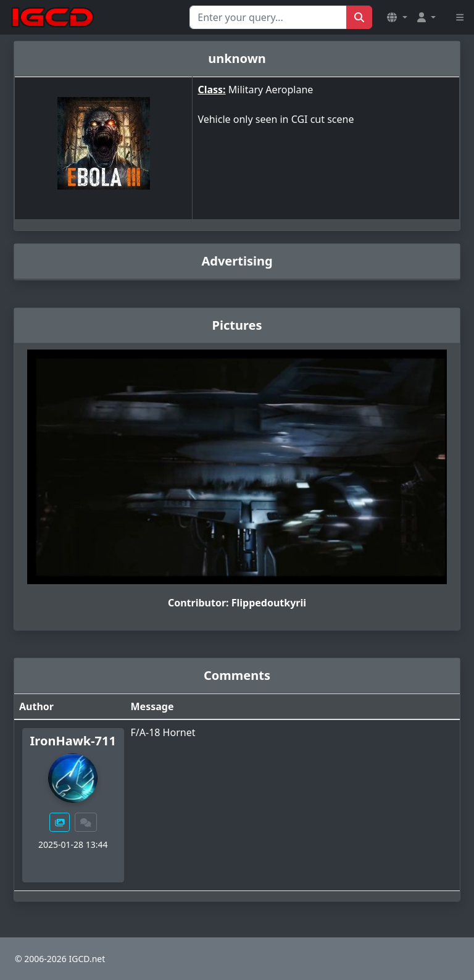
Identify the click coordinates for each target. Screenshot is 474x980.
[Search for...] (268, 17)
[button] (397, 17)
